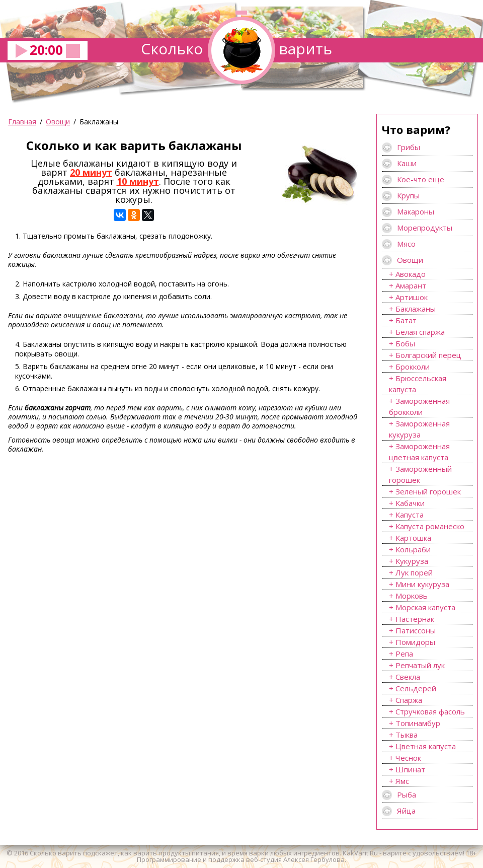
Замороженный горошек (420, 474)
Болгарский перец (428, 355)
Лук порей (414, 572)
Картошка (413, 538)
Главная (22, 122)
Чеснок (408, 758)
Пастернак (415, 619)
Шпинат (410, 769)
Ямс (402, 781)
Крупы (408, 195)
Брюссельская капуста (418, 384)
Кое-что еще (421, 179)
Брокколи (413, 367)
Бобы (405, 343)
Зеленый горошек (428, 491)
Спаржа (409, 700)
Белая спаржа (420, 332)
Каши (407, 163)
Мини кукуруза (422, 584)
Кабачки (410, 503)
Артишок (412, 297)
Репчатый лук (420, 665)
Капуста (410, 515)
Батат (406, 320)
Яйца (406, 811)
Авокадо (411, 274)
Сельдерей (416, 688)
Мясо (406, 244)
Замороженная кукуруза (419, 429)
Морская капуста (425, 607)
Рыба (407, 794)
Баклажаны (416, 309)
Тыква (407, 735)
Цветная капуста (426, 746)
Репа (404, 654)
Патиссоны (416, 630)
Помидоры (415, 642)
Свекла (408, 677)
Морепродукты (425, 228)
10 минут (138, 181)
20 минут (91, 172)
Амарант (411, 285)
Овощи (58, 122)
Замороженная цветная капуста (419, 452)
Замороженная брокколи (419, 406)
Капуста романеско (430, 526)
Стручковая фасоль (430, 711)
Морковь (412, 596)
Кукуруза (412, 561)
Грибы (409, 147)
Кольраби (413, 549)
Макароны (416, 211)
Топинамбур (418, 723)
